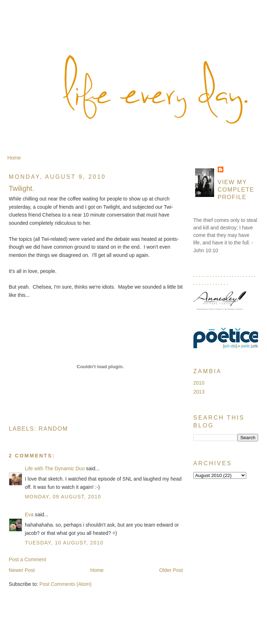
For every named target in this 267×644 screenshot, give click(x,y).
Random (53, 429)
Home (14, 158)
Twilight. (22, 188)
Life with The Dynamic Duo (55, 468)
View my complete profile (236, 189)
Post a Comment (28, 559)
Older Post (171, 570)
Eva (29, 514)
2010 (199, 383)
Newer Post (22, 570)
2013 (199, 392)
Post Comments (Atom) (65, 584)
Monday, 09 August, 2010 (63, 497)
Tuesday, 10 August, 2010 (64, 543)
